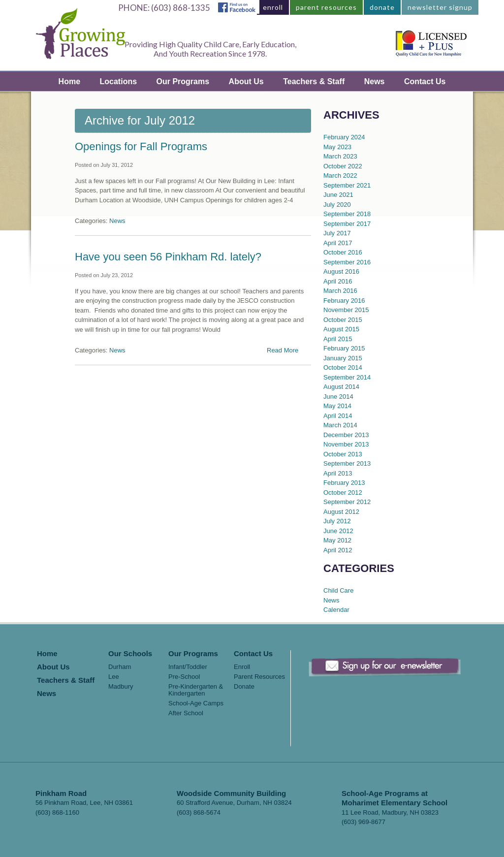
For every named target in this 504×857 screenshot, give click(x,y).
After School (186, 713)
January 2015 (343, 358)
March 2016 (340, 291)
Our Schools (130, 654)
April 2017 (338, 243)
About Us (246, 81)
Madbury (121, 687)
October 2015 (343, 320)
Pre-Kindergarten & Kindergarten (196, 690)
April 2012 (338, 550)
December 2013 (346, 435)
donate (382, 7)
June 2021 (338, 195)
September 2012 (347, 502)
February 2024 (344, 137)
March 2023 (340, 156)
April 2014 (338, 416)
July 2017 (337, 233)
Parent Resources (259, 677)
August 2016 (341, 271)
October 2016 (343, 252)
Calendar (336, 610)
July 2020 (337, 205)
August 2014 (341, 387)
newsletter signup (440, 7)
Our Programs (183, 81)
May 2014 (337, 406)
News (375, 81)
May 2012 (337, 540)
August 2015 (341, 329)
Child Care (338, 590)
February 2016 (344, 301)
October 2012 (343, 492)
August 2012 (341, 512)
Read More (283, 350)
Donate (244, 687)
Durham (120, 667)
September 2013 (347, 463)
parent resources (326, 7)
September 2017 (347, 224)
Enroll (242, 667)
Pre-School (184, 677)
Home (69, 81)
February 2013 (344, 483)
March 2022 (340, 175)
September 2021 (347, 185)
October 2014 (343, 367)
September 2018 (347, 214)
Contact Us (425, 81)
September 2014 (347, 377)
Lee (114, 677)
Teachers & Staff (314, 81)
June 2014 (338, 397)
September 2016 (347, 262)
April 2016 (338, 281)
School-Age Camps (196, 703)
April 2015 (338, 339)
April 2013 (338, 473)
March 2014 (340, 425)
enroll (273, 7)
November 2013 (346, 444)
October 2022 (343, 166)
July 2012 (337, 521)
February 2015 (344, 348)
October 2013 (343, 454)
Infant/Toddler (188, 667)
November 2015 (346, 310)
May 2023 (337, 147)
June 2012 (338, 531)
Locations (119, 81)
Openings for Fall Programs (141, 146)
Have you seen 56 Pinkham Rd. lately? (168, 257)
